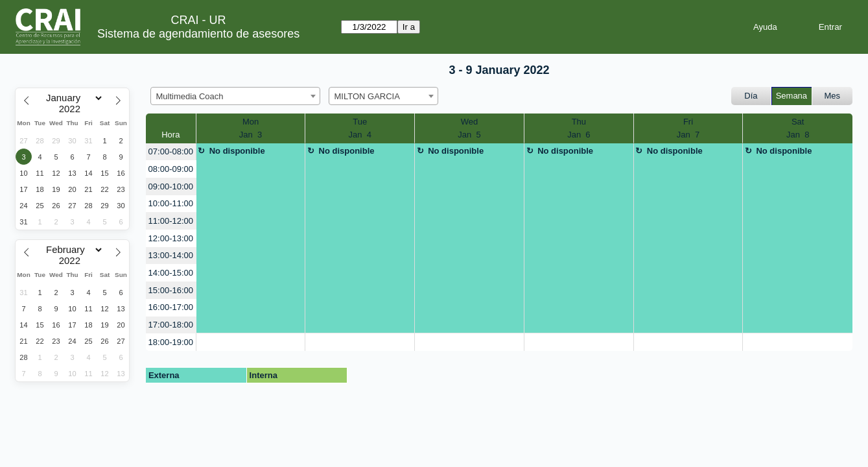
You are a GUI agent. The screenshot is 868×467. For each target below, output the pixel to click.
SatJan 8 (798, 128)
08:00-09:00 (171, 169)
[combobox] (235, 96)
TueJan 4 (360, 128)
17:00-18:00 (171, 325)
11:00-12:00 (171, 221)
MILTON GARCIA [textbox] (367, 96)
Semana (792, 96)
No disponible (237, 151)
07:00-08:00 (171, 151)
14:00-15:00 (171, 273)
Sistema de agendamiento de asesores (198, 34)
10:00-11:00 (171, 203)
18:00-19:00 (171, 342)
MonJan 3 (251, 128)
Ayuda (765, 27)
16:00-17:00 (171, 307)
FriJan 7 (688, 128)
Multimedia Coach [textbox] (190, 96)
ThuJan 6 (579, 128)
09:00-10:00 (171, 186)
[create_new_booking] (251, 342)
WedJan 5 (469, 128)
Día (751, 96)
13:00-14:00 (171, 255)
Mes (833, 96)
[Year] (73, 109)
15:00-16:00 (171, 290)
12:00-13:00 (171, 238)
